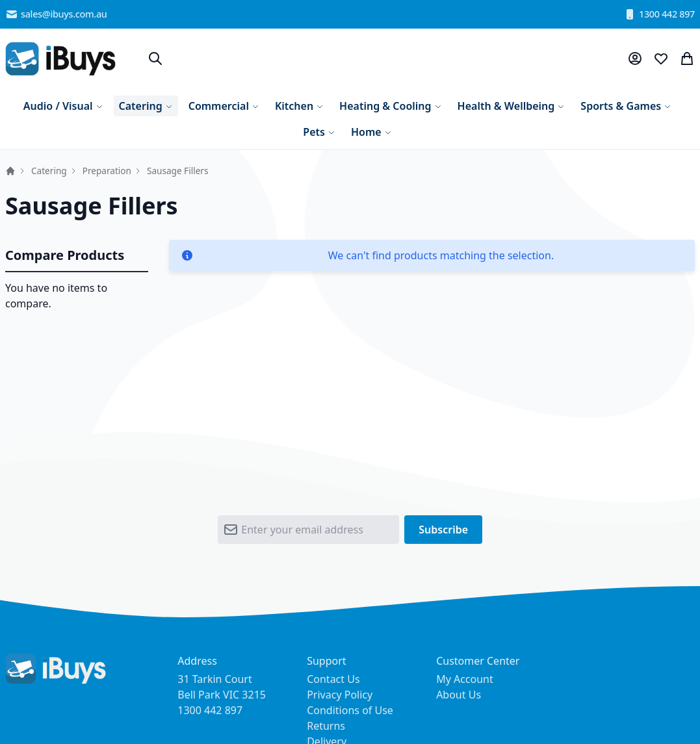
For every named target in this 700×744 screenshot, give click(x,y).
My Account (465, 679)
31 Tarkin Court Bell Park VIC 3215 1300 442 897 (222, 695)
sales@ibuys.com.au (56, 14)
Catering (49, 171)
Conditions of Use (350, 710)
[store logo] (60, 59)
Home (10, 171)
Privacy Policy (340, 695)
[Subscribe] (443, 530)
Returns (326, 726)
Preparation (107, 171)
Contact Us (333, 679)
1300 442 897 (659, 14)
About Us (459, 695)
